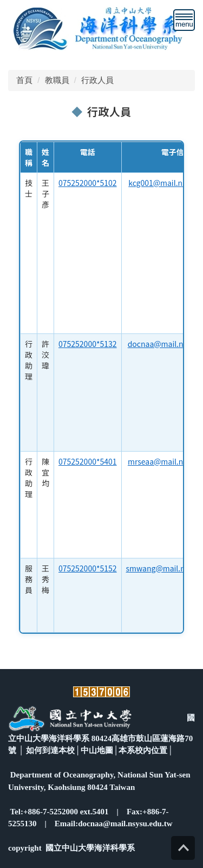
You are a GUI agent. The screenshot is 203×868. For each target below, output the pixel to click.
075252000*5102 (88, 183)
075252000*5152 (88, 568)
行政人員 (97, 80)
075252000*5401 (88, 461)
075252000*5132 (88, 344)
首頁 (24, 80)
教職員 (57, 80)
